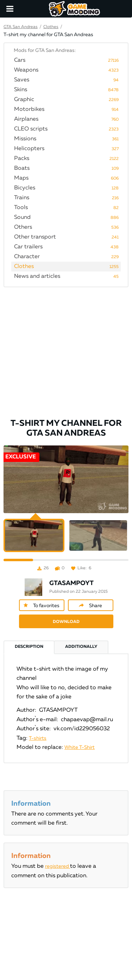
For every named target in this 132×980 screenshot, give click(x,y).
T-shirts (38, 738)
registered (58, 866)
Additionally (81, 647)
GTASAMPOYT (71, 583)
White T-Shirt (80, 747)
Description (29, 647)
